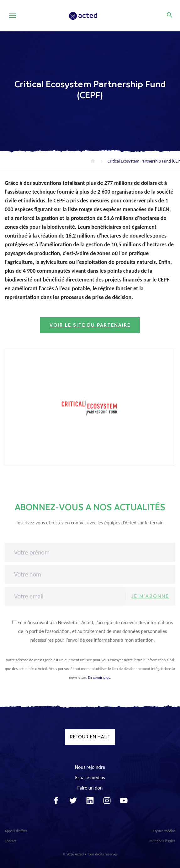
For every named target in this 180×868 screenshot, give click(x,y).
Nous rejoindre (90, 767)
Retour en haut (90, 737)
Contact (11, 841)
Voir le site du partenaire (90, 325)
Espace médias (90, 777)
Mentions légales (162, 841)
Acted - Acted (92, 16)
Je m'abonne (150, 596)
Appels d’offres (16, 831)
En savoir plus (99, 677)
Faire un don (90, 788)
